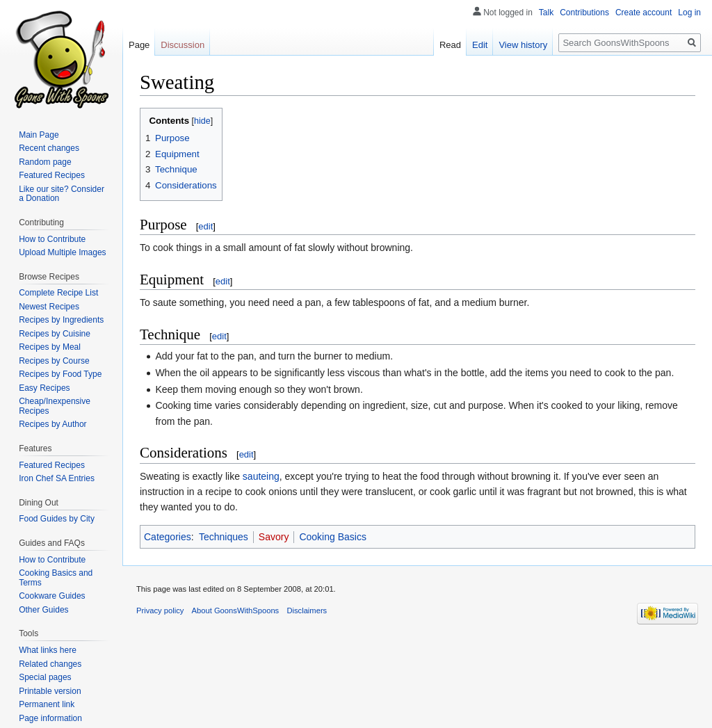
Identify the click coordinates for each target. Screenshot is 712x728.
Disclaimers (307, 610)
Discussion (183, 45)
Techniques (224, 537)
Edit (480, 45)
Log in (689, 13)
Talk (546, 13)
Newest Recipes (49, 307)
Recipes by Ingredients (61, 320)
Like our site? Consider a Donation (62, 194)
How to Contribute (52, 239)
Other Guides (43, 610)
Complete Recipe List (58, 293)
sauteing (261, 476)
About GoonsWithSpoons (236, 610)
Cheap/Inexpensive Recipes (55, 406)
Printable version (50, 691)
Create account (644, 13)
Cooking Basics (333, 537)
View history (523, 45)
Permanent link (47, 704)
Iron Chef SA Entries (57, 478)
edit (205, 226)
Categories (168, 537)
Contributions (584, 13)
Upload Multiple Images (62, 252)
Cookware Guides (52, 596)
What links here (48, 650)
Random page (45, 162)
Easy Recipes (44, 388)
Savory (274, 537)
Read (450, 45)
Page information (50, 718)
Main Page (39, 135)
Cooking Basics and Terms (56, 578)
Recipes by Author (52, 424)
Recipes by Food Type (60, 374)
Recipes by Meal (50, 347)
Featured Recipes (52, 175)
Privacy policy (160, 610)
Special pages (45, 677)
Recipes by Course (54, 361)
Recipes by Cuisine (55, 334)
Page (139, 45)
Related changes (50, 664)
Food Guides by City (57, 519)
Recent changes (49, 148)
